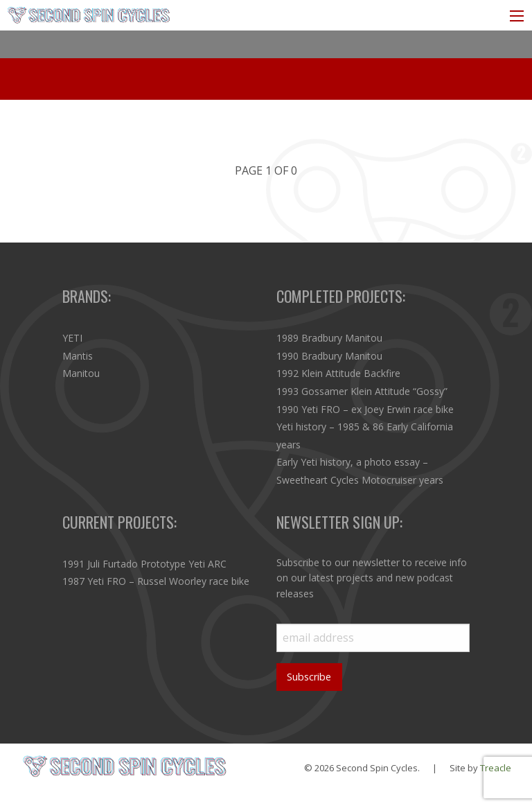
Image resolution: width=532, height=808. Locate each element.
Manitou (81, 373)
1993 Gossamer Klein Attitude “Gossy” (362, 391)
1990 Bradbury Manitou (329, 356)
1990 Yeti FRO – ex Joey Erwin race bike (365, 409)
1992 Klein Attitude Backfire (338, 373)
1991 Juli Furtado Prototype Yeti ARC (144, 564)
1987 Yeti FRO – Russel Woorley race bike (156, 581)
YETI (72, 338)
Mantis (78, 356)
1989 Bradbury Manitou (329, 338)
